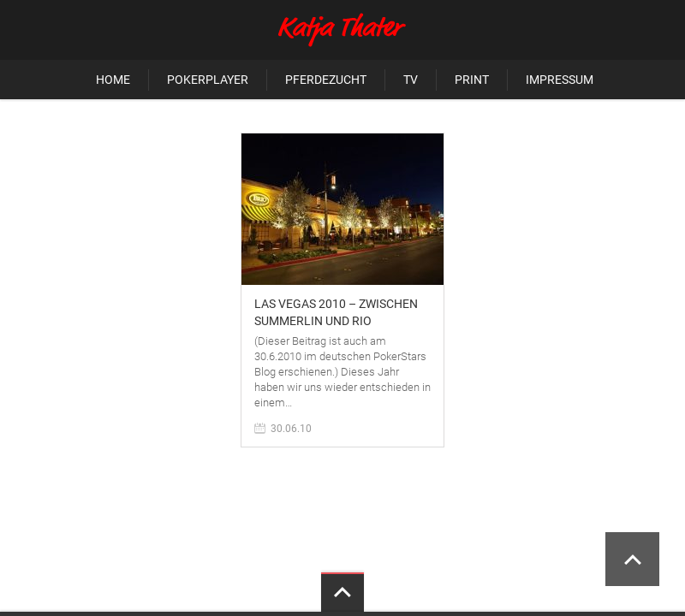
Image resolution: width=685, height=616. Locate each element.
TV (411, 80)
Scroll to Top (632, 559)
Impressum (560, 80)
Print (472, 80)
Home (113, 80)
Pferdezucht (326, 80)
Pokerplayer (208, 80)
